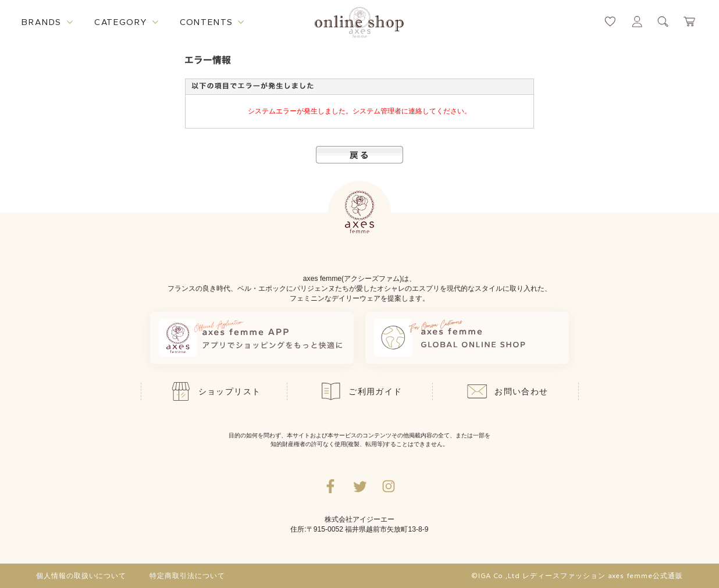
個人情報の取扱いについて (81, 576)
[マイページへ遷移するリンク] (637, 22)
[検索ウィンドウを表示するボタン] (663, 22)
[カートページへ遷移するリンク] (690, 22)
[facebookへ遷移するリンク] (330, 486)
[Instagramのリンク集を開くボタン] (389, 486)
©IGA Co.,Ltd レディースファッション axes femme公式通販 (577, 576)
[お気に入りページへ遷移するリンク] (610, 22)
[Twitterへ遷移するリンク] (359, 486)
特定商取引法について (187, 576)
